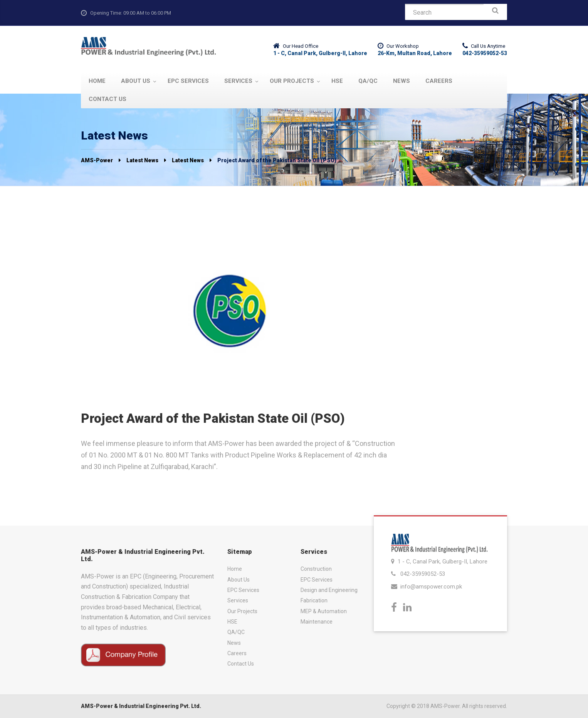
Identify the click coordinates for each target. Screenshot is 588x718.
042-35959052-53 (423, 574)
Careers (237, 653)
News (234, 643)
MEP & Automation (324, 611)
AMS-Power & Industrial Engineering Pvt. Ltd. (141, 706)
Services (238, 600)
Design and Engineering (329, 590)
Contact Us (241, 664)
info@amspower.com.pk (431, 587)
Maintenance (317, 622)
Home (235, 569)
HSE (232, 622)
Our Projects (242, 611)
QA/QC (236, 632)
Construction (316, 569)
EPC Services (243, 590)
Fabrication (314, 600)
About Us (239, 580)
